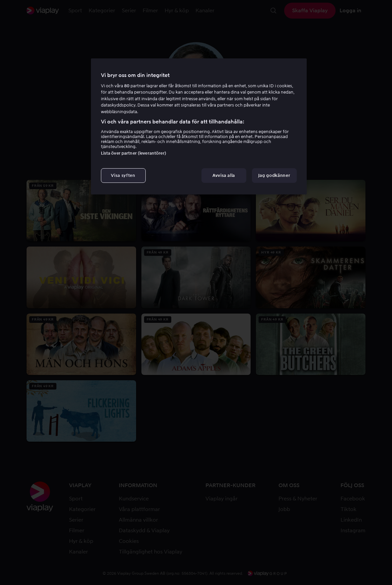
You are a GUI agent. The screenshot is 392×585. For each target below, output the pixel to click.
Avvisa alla (224, 175)
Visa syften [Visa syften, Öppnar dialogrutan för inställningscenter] (123, 175)
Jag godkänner (274, 175)
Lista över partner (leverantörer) (134, 153)
